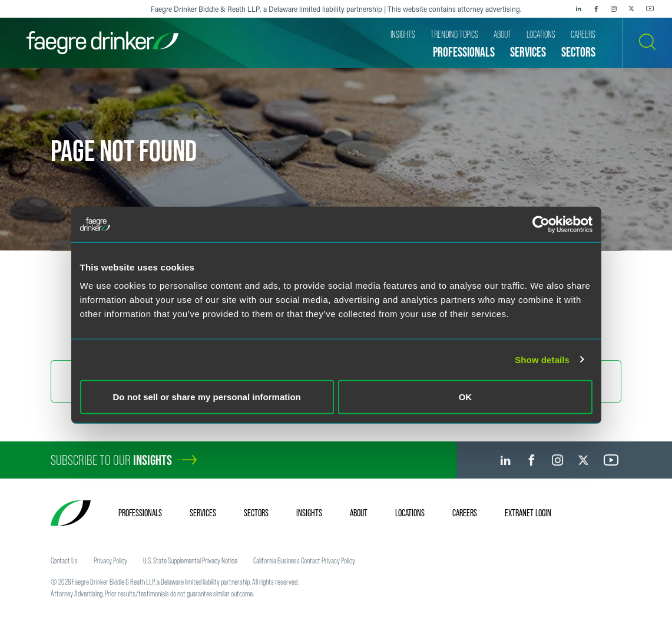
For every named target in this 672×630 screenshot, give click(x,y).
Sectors (256, 513)
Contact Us (64, 560)
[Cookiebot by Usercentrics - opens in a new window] (541, 224)
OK (466, 397)
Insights (309, 513)
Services (203, 513)
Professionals (140, 513)
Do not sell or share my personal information (207, 397)
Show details (542, 359)
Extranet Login (528, 513)
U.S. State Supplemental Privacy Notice (190, 560)
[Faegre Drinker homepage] (102, 43)
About (359, 513)
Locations (410, 513)
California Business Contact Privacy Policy (304, 560)
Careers (465, 513)
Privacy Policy (110, 560)
